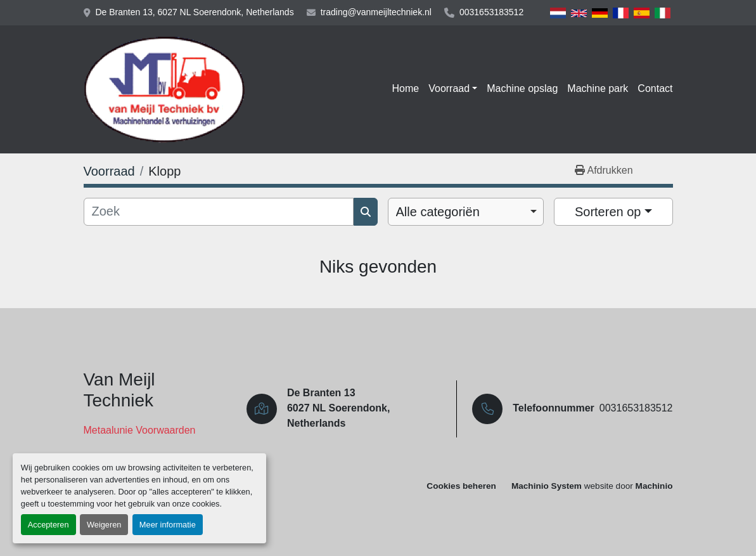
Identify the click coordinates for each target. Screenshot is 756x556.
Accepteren (48, 525)
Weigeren (104, 525)
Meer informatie (168, 525)
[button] (453, 89)
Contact (655, 88)
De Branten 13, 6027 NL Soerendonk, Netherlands (195, 12)
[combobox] (466, 212)
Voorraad (449, 88)
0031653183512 (491, 12)
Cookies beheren (461, 486)
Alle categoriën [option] (438, 212)
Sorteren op (608, 212)
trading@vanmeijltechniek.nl (376, 12)
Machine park (598, 88)
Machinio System (547, 486)
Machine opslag (522, 88)
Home (406, 88)
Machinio (654, 486)
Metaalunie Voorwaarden (140, 430)
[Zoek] (219, 212)
